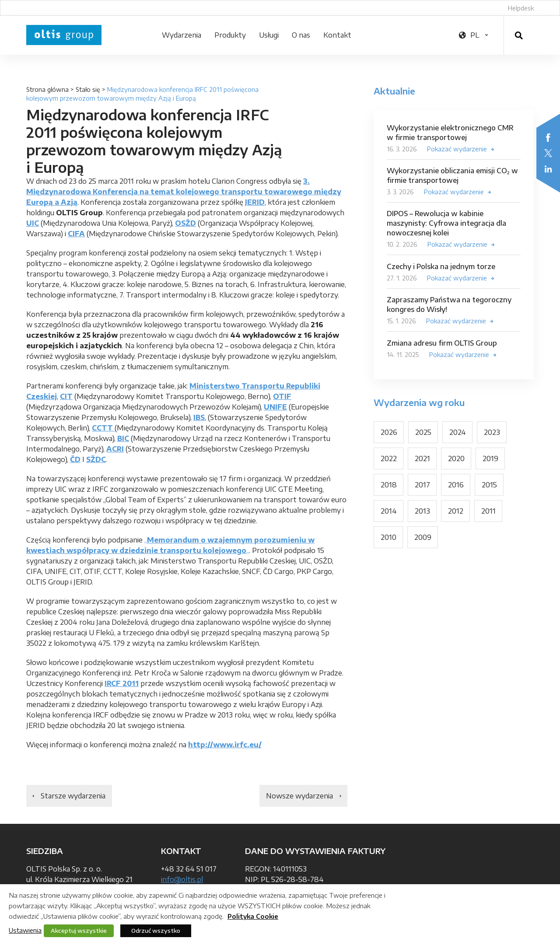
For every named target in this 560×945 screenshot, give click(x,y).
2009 (423, 537)
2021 (422, 458)
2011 (488, 511)
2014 (389, 511)
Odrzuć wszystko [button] (156, 931)
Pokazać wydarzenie (457, 149)
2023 (492, 432)
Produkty (230, 35)
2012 (456, 511)
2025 (423, 432)
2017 (422, 485)
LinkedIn (548, 169)
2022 (389, 458)
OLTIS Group (64, 35)
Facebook (548, 137)
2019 (490, 458)
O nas (301, 35)
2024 (458, 432)
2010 (388, 537)
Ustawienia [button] (25, 930)
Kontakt (337, 35)
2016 (456, 485)
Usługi (269, 35)
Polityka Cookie (253, 916)
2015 (489, 485)
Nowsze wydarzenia (299, 796)
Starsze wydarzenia (73, 796)
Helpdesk (521, 8)
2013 (422, 511)
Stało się (88, 89)
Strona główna (47, 89)
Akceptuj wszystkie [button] (79, 931)
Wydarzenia (182, 35)
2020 (456, 458)
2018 (389, 485)
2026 (389, 432)
